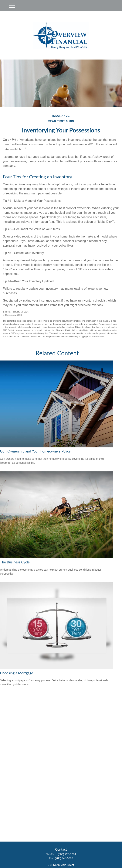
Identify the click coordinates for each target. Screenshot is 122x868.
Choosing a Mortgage (17, 673)
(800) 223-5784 (67, 854)
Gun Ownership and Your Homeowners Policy (35, 451)
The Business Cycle (15, 562)
